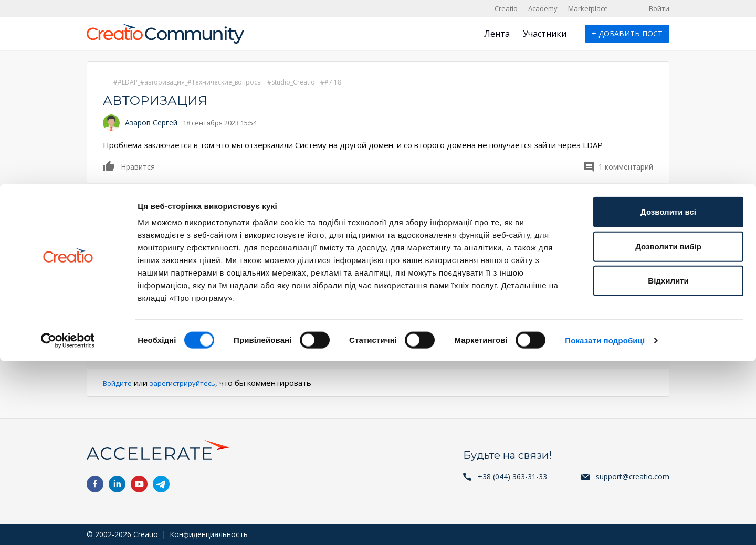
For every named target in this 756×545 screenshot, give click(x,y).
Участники (545, 34)
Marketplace (588, 8)
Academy (543, 8)
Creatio (506, 8)
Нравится (109, 166)
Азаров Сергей (151, 123)
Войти (659, 8)
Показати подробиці (605, 524)
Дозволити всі (668, 396)
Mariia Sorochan (153, 205)
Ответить (120, 353)
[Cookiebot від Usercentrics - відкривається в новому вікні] (68, 525)
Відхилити (668, 464)
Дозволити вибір (668, 430)
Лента (497, 34)
